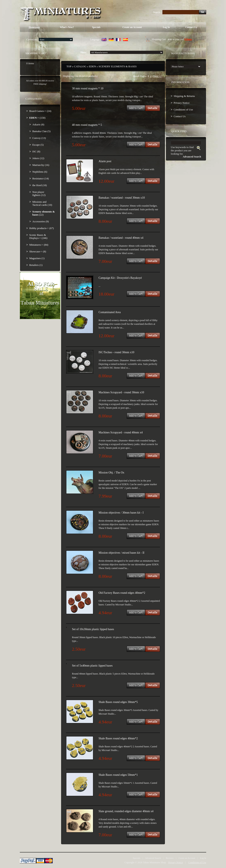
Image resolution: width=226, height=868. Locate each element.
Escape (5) (38, 145)
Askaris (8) (38, 124)
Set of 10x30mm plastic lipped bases (93, 629)
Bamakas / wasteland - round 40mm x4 (121, 238)
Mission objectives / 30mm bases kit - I (121, 513)
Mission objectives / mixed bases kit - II (121, 553)
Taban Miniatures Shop (154, 862)
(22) (44, 213)
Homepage (34, 27)
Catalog (80, 66)
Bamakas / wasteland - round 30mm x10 (122, 198)
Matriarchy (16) (41, 165)
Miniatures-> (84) (39, 245)
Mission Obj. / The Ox (111, 473)
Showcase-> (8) (38, 251)
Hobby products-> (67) (41, 228)
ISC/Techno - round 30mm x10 (116, 352)
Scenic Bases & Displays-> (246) (38, 236)
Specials (96, 27)
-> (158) (37, 118)
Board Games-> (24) (40, 111)
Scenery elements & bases (117, 66)
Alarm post (105, 161)
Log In (166, 27)
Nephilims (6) (40, 172)
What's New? (67, 27)
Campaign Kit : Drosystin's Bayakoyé (120, 278)
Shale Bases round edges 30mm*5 (118, 702)
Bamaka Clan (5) (41, 131)
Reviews (170, 858)
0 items (188, 39)
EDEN (92, 66)
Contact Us (191, 27)
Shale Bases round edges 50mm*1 (118, 775)
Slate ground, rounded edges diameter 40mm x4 (126, 811)
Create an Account (132, 27)
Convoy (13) (39, 138)
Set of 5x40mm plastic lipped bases (92, 666)
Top (69, 66)
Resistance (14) (41, 178)
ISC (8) (36, 151)
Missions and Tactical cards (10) (42, 203)
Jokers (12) (38, 158)
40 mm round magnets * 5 (87, 125)
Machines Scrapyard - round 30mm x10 (121, 392)
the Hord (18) (40, 185)
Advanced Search (153, 858)
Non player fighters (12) (39, 193)
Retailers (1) (36, 265)
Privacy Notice (182, 103)
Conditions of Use (183, 110)
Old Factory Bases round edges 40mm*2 (122, 593)
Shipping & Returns (184, 96)
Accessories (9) (41, 221)
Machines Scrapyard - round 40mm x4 (121, 432)
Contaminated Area (110, 312)
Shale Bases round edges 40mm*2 (118, 738)
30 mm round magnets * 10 (88, 88)
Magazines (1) (37, 258)
